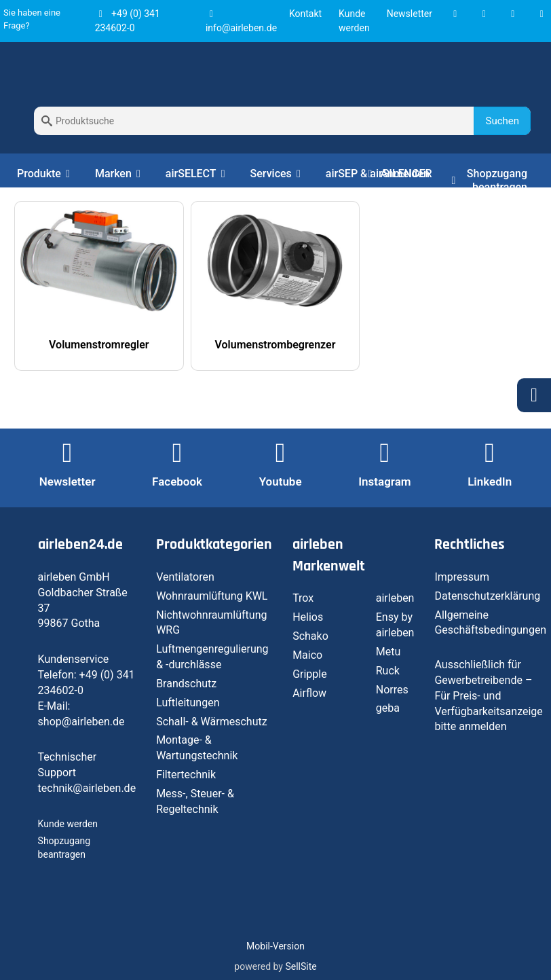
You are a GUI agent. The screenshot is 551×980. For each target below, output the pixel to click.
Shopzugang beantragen (489, 180)
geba (388, 708)
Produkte (46, 174)
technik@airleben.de (87, 788)
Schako (310, 636)
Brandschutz (186, 684)
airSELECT (198, 174)
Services (278, 174)
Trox (303, 598)
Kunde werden (68, 824)
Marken (120, 174)
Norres (392, 690)
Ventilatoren (185, 577)
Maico (307, 655)
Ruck (388, 671)
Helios (308, 617)
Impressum (462, 577)
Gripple (310, 674)
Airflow (309, 693)
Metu (388, 652)
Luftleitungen (188, 703)
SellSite (301, 966)
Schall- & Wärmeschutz (212, 722)
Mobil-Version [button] (275, 946)
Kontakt (305, 14)
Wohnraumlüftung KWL (212, 596)
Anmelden (396, 174)
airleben (395, 598)
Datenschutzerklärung (487, 596)
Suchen (502, 121)
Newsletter (410, 14)
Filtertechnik (186, 775)
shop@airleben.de (81, 722)
